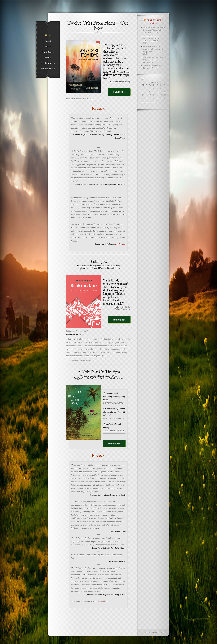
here (94, 360)
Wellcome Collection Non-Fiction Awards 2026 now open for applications (154, 49)
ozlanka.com (120, 244)
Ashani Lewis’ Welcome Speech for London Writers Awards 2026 (154, 30)
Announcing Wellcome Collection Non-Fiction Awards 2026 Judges (154, 38)
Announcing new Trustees (152, 66)
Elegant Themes (159, 632)
